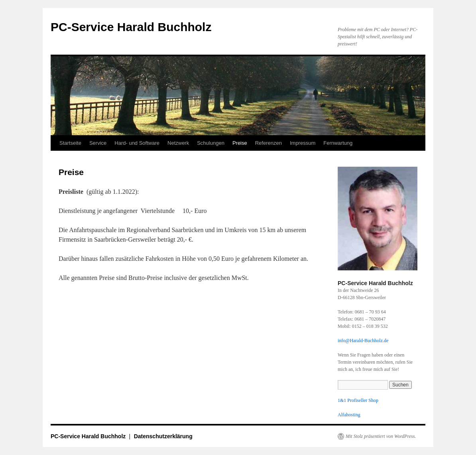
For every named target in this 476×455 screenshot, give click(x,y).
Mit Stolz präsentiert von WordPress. (381, 436)
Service (98, 143)
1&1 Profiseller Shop (358, 400)
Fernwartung (338, 143)
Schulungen (211, 143)
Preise (240, 143)
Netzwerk (178, 143)
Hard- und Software (137, 143)
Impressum (303, 143)
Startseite (70, 143)
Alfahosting (349, 415)
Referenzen (268, 143)
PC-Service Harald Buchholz (131, 27)
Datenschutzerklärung (163, 436)
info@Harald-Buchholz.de (363, 341)
